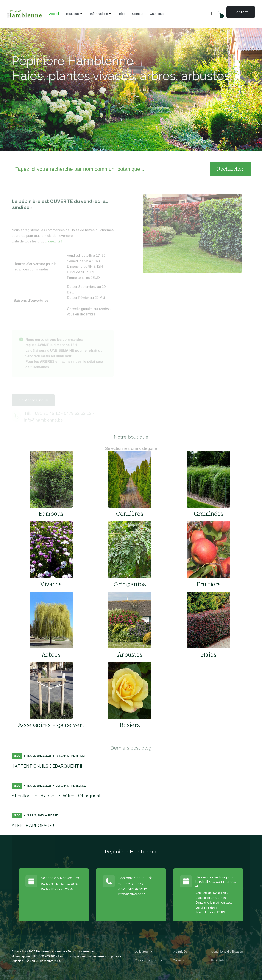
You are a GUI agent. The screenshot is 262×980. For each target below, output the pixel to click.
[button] (75, 14)
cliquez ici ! (53, 250)
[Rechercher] (111, 169)
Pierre (53, 815)
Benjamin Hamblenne (71, 756)
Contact (241, 12)
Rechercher (230, 169)
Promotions (29, 115)
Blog (17, 756)
